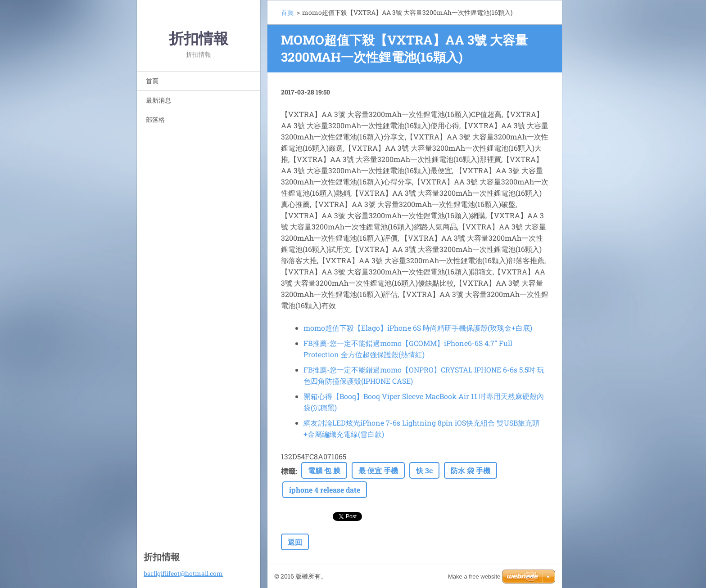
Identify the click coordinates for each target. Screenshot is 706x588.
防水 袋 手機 (471, 470)
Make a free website (474, 577)
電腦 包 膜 (324, 470)
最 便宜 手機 (378, 470)
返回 (295, 542)
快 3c (424, 470)
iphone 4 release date (325, 490)
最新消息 (158, 100)
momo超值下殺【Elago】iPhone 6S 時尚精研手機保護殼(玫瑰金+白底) (418, 328)
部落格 (155, 119)
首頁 (152, 81)
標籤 (288, 471)
